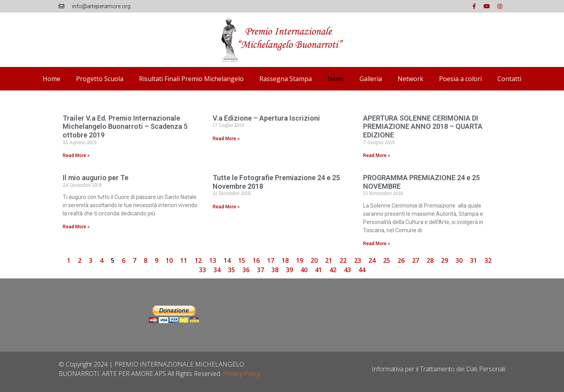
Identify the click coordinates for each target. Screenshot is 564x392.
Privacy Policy (241, 374)
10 (169, 260)
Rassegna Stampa (286, 79)
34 (217, 270)
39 (289, 270)
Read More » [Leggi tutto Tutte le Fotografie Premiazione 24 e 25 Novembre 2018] (226, 207)
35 (231, 270)
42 (333, 270)
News (336, 79)
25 (387, 260)
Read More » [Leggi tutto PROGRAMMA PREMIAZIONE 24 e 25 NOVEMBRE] (377, 244)
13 (213, 260)
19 (300, 260)
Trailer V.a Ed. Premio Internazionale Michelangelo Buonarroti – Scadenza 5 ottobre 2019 (125, 126)
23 (358, 260)
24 (372, 260)
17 (271, 260)
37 (260, 270)
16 (256, 260)
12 (198, 260)
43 (347, 270)
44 (362, 270)
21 (329, 260)
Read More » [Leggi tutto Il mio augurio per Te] (76, 227)
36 (246, 270)
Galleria (371, 79)
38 (275, 270)
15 (242, 260)
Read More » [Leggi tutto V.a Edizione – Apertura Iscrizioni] (226, 139)
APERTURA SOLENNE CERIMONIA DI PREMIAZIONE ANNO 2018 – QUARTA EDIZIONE (423, 126)
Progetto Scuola (100, 79)
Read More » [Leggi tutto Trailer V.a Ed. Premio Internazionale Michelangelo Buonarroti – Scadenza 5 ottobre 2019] (76, 155)
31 (474, 260)
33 (202, 270)
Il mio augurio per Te (96, 178)
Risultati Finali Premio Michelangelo (191, 79)
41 (318, 270)
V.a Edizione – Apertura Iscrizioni (266, 118)
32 (488, 260)
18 (285, 260)
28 (430, 260)
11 (184, 260)
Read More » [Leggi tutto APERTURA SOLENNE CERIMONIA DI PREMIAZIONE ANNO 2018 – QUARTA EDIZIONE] (377, 155)
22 (343, 260)
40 (304, 270)
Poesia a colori (460, 79)
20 (314, 260)
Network (410, 79)
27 (416, 260)
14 (227, 260)
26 (401, 260)
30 (459, 260)
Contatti (509, 79)
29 (445, 260)
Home (52, 79)
